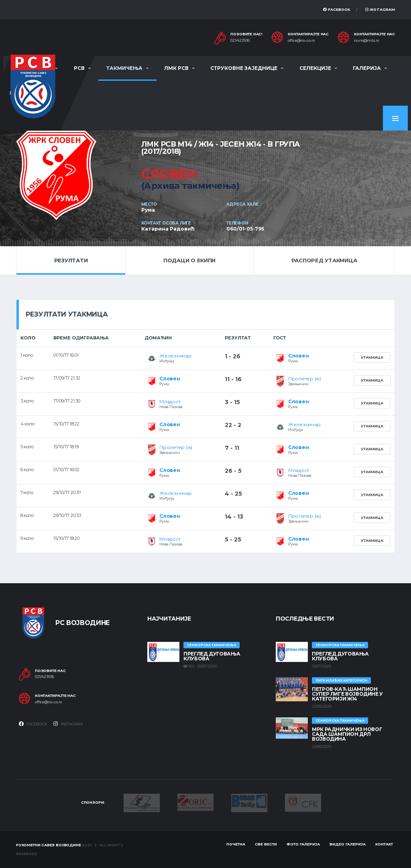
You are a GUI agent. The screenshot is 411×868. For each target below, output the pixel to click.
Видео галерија (348, 844)
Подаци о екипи (189, 260)
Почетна (236, 844)
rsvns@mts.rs (366, 41)
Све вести (266, 844)
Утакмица (372, 357)
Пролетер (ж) (305, 379)
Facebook (337, 9)
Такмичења (124, 68)
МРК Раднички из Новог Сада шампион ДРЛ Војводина (347, 734)
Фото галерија (303, 844)
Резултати (71, 260)
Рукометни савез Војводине (49, 845)
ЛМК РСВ (176, 68)
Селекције (315, 68)
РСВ (79, 68)
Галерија (367, 68)
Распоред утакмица (324, 260)
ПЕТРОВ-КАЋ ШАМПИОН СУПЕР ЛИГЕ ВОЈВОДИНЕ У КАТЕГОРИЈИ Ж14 (347, 694)
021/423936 (240, 41)
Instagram (380, 9)
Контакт (384, 844)
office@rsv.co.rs (301, 41)
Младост (170, 401)
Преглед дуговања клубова (212, 656)
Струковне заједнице (244, 68)
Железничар (176, 356)
